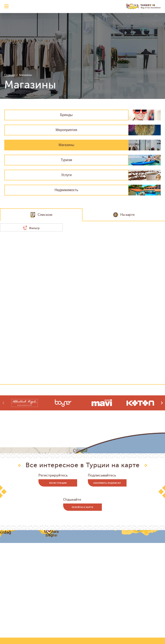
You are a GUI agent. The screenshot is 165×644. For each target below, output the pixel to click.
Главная (10, 75)
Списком (41, 215)
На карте (124, 215)
